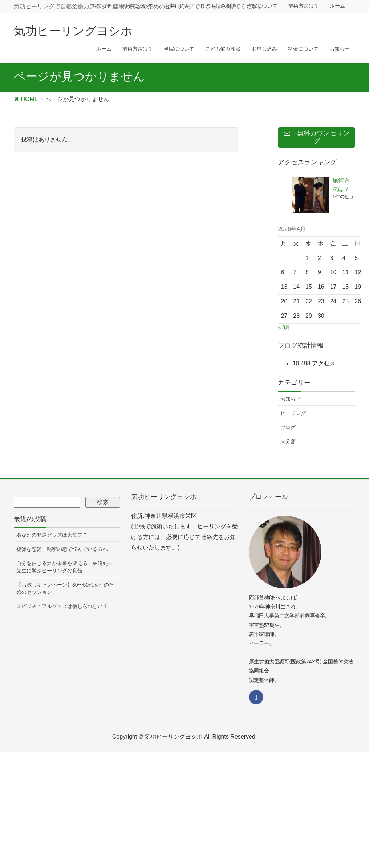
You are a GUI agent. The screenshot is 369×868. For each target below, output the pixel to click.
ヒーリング (293, 413)
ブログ (288, 427)
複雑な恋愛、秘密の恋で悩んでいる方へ (62, 549)
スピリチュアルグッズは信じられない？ (62, 606)
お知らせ (291, 399)
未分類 (288, 441)
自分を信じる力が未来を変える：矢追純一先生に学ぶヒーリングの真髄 (65, 567)
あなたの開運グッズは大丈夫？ (52, 535)
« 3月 (284, 327)
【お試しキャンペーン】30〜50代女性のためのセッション (65, 588)
